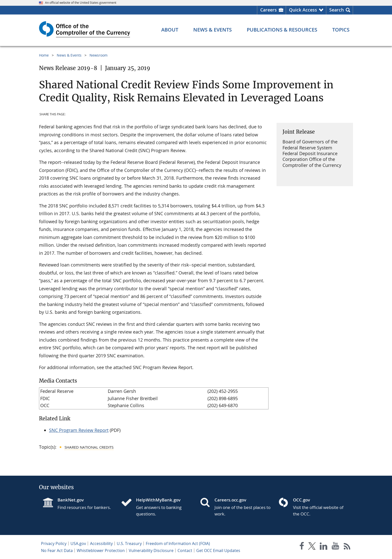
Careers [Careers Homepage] (268, 10)
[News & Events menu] (212, 30)
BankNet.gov (71, 500)
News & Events (69, 55)
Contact (185, 550)
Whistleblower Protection (101, 550)
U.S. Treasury (129, 543)
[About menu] (170, 30)
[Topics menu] (341, 30)
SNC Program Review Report (79, 430)
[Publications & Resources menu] (282, 30)
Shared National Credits (89, 447)
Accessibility (101, 543)
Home (44, 55)
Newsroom (98, 55)
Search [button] (336, 10)
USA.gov (78, 543)
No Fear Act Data (57, 550)
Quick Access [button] (303, 10)
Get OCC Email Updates (218, 550)
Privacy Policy (54, 543)
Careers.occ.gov (230, 500)
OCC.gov (301, 500)
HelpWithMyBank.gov (158, 500)
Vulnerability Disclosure (151, 550)
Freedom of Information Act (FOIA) (178, 543)
